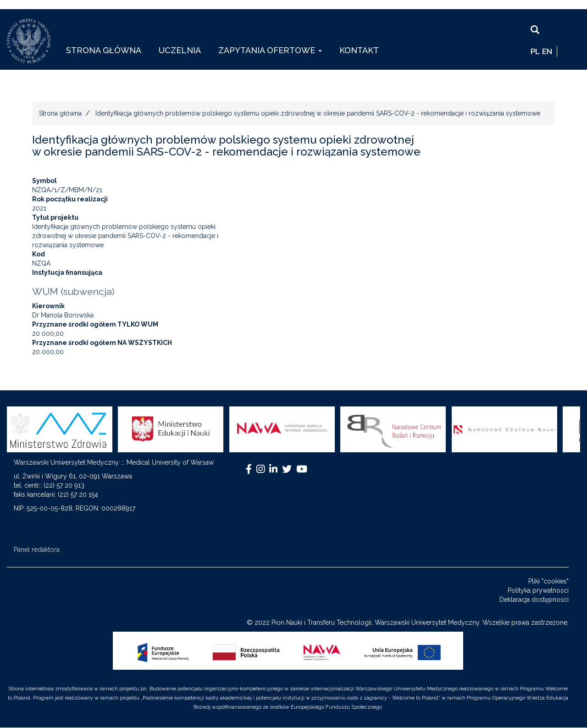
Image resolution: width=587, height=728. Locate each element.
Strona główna (104, 50)
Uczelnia (180, 50)
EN (547, 51)
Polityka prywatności (538, 590)
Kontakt (359, 50)
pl (535, 51)
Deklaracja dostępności (534, 600)
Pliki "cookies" (548, 581)
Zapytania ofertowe (270, 50)
